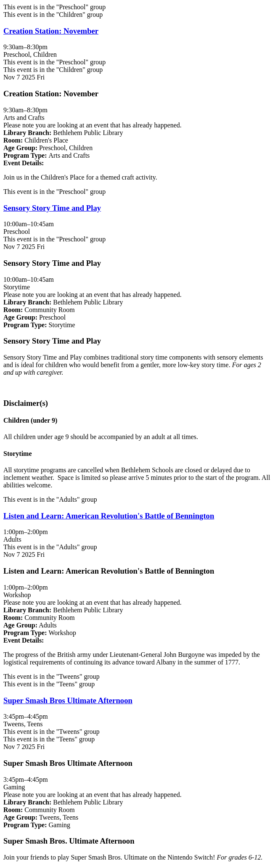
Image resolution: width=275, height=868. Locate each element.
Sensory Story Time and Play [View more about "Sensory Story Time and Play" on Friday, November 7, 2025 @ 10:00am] (52, 208)
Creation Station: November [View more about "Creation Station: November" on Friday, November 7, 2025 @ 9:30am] (51, 31)
